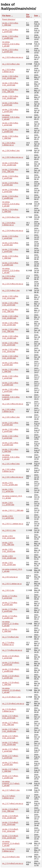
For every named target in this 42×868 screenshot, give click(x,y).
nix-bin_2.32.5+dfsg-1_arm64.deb (10, 51)
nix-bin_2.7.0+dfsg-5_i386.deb (10, 630)
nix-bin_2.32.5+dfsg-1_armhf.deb (10, 31)
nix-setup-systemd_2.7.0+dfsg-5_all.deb (10, 624)
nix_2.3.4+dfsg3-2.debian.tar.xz (9, 850)
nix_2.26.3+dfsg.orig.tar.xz (13, 157)
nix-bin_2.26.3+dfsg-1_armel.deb (10, 124)
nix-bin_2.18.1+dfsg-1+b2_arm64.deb (10, 324)
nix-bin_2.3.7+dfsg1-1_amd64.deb (10, 777)
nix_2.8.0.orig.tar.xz (10, 577)
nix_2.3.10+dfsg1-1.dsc (11, 697)
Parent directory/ (9, 19)
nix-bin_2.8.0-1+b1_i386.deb (8, 544)
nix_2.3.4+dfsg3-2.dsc (11, 857)
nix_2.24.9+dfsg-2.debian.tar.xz (9, 224)
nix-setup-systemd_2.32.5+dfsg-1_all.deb (11, 44)
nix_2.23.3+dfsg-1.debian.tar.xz (9, 277)
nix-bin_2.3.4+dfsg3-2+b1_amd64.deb (10, 817)
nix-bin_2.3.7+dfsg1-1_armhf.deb (10, 757)
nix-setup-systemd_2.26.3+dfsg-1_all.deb (11, 117)
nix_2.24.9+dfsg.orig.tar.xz (13, 231)
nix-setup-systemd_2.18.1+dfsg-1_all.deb (11, 397)
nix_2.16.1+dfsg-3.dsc (11, 464)
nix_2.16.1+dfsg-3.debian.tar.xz (9, 470)
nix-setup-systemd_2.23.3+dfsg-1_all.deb (11, 271)
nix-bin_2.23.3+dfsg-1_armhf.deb (10, 251)
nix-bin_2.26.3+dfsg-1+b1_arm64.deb (10, 77)
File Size (28, 16)
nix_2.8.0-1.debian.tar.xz (12, 584)
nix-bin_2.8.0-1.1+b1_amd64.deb (10, 484)
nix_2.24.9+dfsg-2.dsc (11, 217)
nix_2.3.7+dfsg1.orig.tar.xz (13, 804)
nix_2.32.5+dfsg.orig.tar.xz (13, 57)
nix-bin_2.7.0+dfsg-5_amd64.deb (10, 617)
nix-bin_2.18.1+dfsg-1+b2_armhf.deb (10, 304)
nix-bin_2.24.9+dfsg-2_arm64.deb (10, 184)
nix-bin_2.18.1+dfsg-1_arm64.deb (10, 364)
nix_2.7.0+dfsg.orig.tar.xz (12, 650)
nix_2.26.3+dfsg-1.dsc (11, 151)
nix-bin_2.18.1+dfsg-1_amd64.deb (10, 384)
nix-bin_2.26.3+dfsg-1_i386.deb (10, 137)
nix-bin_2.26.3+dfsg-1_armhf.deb (10, 104)
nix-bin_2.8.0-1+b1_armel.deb (9, 537)
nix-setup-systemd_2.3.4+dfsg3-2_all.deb (11, 844)
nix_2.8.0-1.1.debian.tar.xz (13, 524)
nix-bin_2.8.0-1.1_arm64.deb (8, 504)
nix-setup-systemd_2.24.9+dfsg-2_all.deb (11, 204)
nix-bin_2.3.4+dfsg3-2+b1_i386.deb (10, 810)
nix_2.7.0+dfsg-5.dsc (10, 637)
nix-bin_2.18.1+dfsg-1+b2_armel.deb (10, 297)
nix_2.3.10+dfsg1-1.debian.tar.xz (9, 710)
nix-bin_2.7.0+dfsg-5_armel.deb (10, 597)
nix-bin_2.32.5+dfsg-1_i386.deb (10, 24)
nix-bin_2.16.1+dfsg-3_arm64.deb (10, 424)
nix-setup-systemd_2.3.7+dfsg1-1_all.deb (11, 784)
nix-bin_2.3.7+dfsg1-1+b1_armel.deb (10, 737)
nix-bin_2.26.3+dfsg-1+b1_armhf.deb (10, 84)
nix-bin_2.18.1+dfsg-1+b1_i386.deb (10, 330)
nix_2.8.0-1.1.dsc (9, 530)
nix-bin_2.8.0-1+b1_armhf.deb (9, 550)
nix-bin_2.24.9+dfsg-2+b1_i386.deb (10, 171)
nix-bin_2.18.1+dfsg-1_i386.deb (10, 371)
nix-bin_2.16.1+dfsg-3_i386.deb (10, 450)
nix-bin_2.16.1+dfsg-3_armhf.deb (10, 430)
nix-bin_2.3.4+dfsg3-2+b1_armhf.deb (10, 823)
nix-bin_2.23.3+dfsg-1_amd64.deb (10, 264)
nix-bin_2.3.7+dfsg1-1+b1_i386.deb (10, 724)
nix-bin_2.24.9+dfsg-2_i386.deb (10, 211)
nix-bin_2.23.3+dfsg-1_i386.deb (10, 257)
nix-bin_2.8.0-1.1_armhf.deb (8, 517)
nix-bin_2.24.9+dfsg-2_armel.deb (10, 191)
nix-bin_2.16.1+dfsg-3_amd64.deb (10, 444)
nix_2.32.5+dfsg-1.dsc (11, 64)
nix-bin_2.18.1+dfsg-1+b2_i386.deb (10, 311)
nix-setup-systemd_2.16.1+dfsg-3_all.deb (11, 457)
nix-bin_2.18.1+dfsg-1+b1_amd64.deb (10, 337)
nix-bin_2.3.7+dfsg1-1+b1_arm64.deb (10, 744)
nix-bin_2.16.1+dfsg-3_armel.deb (10, 437)
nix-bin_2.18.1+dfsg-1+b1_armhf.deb (10, 344)
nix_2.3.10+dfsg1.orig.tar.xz (13, 704)
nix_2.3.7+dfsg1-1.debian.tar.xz (9, 797)
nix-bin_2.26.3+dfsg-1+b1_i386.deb (10, 91)
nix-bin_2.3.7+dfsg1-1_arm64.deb (10, 764)
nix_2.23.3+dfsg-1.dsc (11, 290)
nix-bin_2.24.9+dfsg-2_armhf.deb (10, 177)
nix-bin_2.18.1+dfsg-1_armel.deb (10, 377)
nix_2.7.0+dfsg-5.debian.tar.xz (8, 644)
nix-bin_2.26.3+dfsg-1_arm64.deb (10, 111)
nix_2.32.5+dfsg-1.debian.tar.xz (9, 71)
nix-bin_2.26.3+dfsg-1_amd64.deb (10, 131)
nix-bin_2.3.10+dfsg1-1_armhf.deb (11, 664)
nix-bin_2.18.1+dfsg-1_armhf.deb (10, 390)
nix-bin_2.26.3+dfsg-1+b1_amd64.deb (10, 97)
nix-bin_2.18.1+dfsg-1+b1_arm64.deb (10, 357)
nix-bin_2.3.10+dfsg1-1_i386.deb (11, 684)
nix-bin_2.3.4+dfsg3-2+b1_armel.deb (10, 830)
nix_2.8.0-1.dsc (8, 590)
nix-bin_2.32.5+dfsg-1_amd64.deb (10, 37)
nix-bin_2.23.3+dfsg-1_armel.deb (10, 237)
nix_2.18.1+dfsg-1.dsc (11, 417)
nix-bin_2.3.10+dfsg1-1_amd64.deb (11, 670)
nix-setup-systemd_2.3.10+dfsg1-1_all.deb (11, 690)
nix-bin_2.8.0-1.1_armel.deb (8, 490)
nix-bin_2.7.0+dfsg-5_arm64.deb (10, 604)
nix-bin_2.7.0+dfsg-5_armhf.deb (10, 610)
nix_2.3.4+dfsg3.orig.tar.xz (13, 863)
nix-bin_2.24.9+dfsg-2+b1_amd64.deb (10, 164)
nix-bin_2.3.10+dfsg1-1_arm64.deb (11, 677)
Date (36, 16)
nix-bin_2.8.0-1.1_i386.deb (13, 510)
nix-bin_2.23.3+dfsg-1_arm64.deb (10, 244)
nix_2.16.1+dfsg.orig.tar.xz (13, 477)
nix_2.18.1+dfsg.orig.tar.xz (13, 404)
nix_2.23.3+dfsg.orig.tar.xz (13, 284)
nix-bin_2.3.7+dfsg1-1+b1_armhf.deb (10, 717)
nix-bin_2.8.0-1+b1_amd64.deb (9, 557)
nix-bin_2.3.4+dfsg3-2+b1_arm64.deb (10, 837)
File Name (6, 16)
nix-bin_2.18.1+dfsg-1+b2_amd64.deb (10, 317)
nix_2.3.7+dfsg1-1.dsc (11, 790)
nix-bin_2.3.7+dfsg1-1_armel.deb (10, 750)
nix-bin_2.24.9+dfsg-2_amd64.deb (10, 197)
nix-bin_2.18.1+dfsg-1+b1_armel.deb (10, 350)
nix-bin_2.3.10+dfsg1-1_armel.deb (11, 657)
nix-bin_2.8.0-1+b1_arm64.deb (9, 564)
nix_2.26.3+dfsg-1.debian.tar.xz (9, 144)
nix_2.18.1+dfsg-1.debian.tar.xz (9, 410)
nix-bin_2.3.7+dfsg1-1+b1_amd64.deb (10, 730)
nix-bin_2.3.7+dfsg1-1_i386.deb (10, 770)
